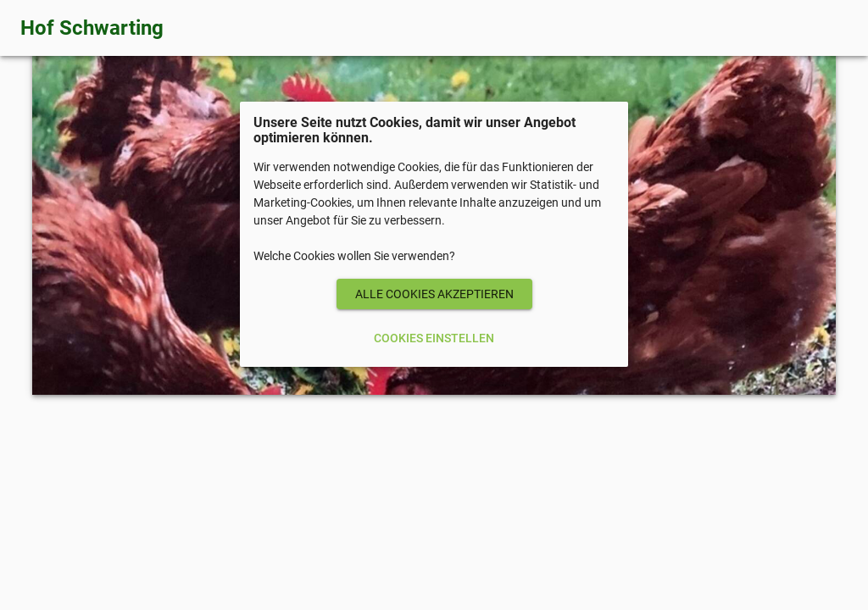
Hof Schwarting (92, 28)
